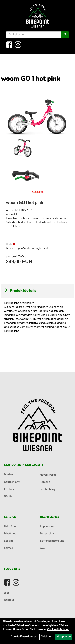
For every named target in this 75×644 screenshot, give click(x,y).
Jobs (7, 593)
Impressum (47, 526)
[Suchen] (65, 35)
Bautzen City (12, 482)
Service (8, 548)
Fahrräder (10, 526)
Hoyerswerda (48, 475)
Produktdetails (21, 291)
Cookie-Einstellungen (24, 637)
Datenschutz (48, 534)
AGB (43, 548)
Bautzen (9, 474)
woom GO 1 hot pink (31, 79)
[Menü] (27, 45)
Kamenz (45, 482)
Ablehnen (46, 637)
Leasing (9, 541)
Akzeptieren (63, 637)
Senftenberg (47, 489)
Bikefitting (10, 534)
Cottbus (9, 489)
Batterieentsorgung (52, 541)
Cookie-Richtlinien (58, 629)
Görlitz (8, 496)
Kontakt (9, 600)
